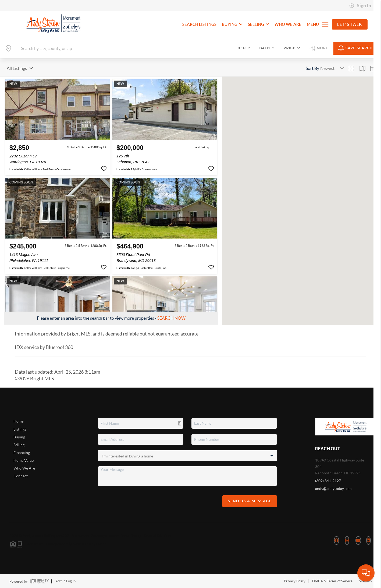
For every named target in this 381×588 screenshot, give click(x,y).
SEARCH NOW (171, 318)
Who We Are (24, 468)
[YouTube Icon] (358, 540)
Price (292, 48)
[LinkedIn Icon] (368, 540)
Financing (22, 453)
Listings (20, 429)
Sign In (360, 6)
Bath (267, 48)
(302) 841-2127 (328, 481)
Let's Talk (350, 24)
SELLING (259, 24)
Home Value (24, 460)
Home (18, 421)
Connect (21, 476)
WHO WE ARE (288, 24)
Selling (19, 445)
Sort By (312, 68)
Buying (19, 437)
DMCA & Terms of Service (332, 581)
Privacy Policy (295, 581)
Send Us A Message (250, 501)
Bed (244, 48)
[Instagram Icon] (347, 540)
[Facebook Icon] (337, 540)
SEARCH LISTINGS (199, 24)
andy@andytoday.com (333, 489)
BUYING (232, 24)
